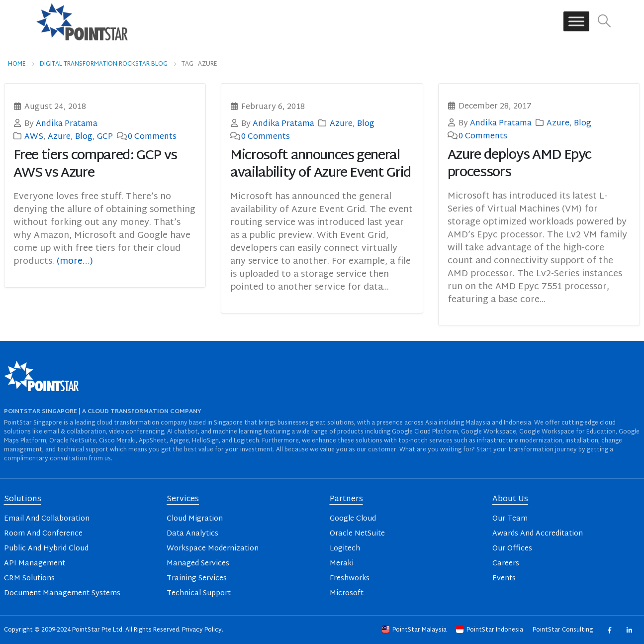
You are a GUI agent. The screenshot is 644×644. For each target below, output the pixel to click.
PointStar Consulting (563, 630)
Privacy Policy (202, 630)
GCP (105, 137)
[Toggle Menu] (576, 22)
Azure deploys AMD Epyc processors (519, 164)
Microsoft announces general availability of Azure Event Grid (321, 165)
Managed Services (198, 564)
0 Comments (152, 137)
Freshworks (350, 579)
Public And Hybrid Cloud (46, 549)
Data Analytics (192, 534)
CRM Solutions (29, 579)
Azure (59, 137)
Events (504, 579)
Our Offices (512, 549)
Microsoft (347, 593)
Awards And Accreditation (538, 534)
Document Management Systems (62, 593)
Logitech (345, 549)
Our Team (510, 519)
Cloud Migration (195, 519)
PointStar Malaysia (415, 630)
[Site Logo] (82, 21)
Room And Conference (43, 534)
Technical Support (199, 593)
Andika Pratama (67, 124)
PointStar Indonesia (490, 630)
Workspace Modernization (213, 549)
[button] (604, 22)
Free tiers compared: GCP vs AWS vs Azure (95, 165)
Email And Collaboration (47, 519)
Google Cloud (353, 519)
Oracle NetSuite (357, 534)
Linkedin (629, 630)
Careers (506, 564)
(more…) (75, 262)
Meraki (342, 564)
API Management (35, 564)
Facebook (609, 630)
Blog (84, 137)
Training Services (197, 579)
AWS (34, 137)
